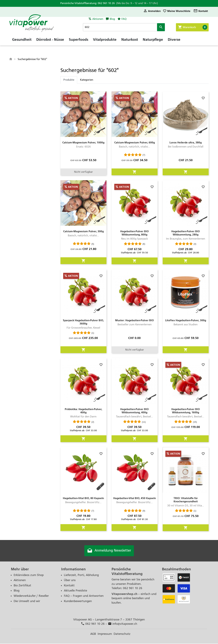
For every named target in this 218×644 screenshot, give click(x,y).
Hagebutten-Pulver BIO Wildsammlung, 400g (134, 411)
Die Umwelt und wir (27, 601)
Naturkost (130, 42)
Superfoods (79, 42)
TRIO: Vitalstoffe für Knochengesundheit (186, 500)
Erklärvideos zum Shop (29, 575)
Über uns (70, 580)
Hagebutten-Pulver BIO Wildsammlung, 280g (186, 233)
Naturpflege (153, 42)
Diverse (174, 42)
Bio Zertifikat (22, 586)
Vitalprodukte (105, 42)
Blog (112, 19)
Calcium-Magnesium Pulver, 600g (135, 142)
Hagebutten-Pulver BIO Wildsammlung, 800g (134, 233)
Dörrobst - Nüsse (50, 42)
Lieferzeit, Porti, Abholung (81, 575)
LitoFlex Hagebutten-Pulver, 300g (186, 320)
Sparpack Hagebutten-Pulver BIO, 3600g (83, 322)
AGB (93, 634)
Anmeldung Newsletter (109, 551)
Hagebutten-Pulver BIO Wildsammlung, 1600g (186, 411)
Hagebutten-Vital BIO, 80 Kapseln (83, 498)
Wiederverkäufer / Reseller (31, 596)
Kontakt (201, 11)
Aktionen (98, 19)
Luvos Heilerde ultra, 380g (186, 142)
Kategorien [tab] (87, 80)
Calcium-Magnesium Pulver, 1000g (83, 142)
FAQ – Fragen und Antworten (84, 596)
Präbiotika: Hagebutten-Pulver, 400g (83, 411)
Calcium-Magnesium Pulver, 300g (83, 231)
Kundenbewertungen (78, 601)
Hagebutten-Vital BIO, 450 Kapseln (135, 498)
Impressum (105, 634)
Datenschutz (122, 634)
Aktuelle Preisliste (75, 591)
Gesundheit (22, 42)
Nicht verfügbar (83, 172)
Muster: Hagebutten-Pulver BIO (134, 320)
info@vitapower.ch (123, 624)
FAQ (124, 19)
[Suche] (127, 27)
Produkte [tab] (69, 80)
